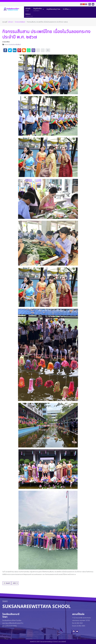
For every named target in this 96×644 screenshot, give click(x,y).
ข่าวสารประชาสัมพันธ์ (15, 45)
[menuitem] (28, 9)
